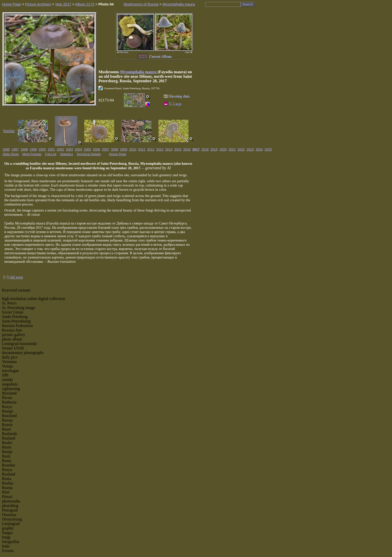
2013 (160, 149)
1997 (15, 149)
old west (16, 277)
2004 (78, 149)
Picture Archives (38, 4)
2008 (115, 149)
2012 (151, 149)
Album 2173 (85, 4)
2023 (250, 149)
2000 (42, 149)
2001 (51, 149)
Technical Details (89, 154)
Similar (9, 131)
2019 (214, 149)
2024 (259, 149)
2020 (223, 149)
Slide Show (11, 154)
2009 (124, 149)
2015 (178, 149)
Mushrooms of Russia (141, 4)
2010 (133, 149)
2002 (60, 149)
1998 (24, 149)
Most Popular (32, 154)
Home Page (11, 4)
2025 (268, 149)
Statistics (66, 154)
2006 (97, 149)
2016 (187, 149)
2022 (241, 149)
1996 (6, 149)
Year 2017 (63, 4)
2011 (142, 149)
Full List (51, 154)
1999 (33, 149)
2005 (87, 149)
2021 (232, 149)
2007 (106, 149)
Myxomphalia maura (179, 4)
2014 (169, 149)
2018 (205, 149)
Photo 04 (106, 4)
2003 (69, 149)
